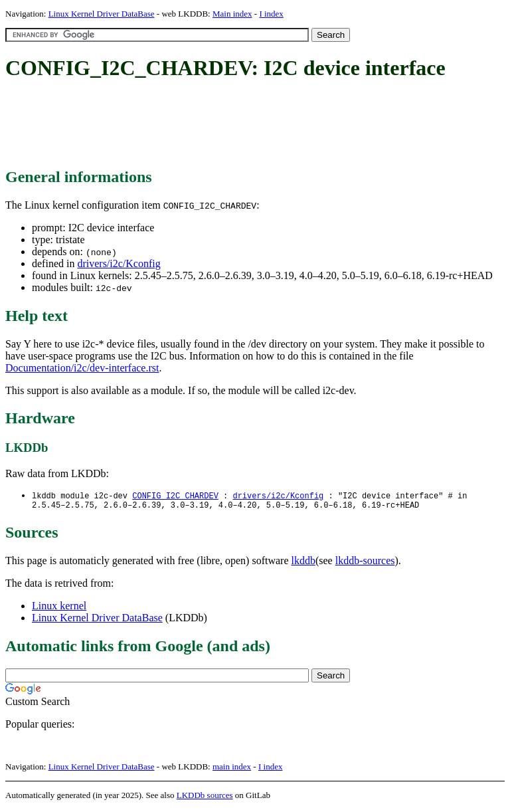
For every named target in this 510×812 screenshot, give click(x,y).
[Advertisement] (247, 125)
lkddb (303, 563)
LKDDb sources (205, 798)
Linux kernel (59, 608)
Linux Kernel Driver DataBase (102, 14)
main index (232, 769)
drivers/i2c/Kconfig (119, 263)
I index (271, 14)
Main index (232, 14)
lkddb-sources (365, 563)
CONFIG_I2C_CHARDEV (175, 496)
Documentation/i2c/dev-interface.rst (82, 368)
